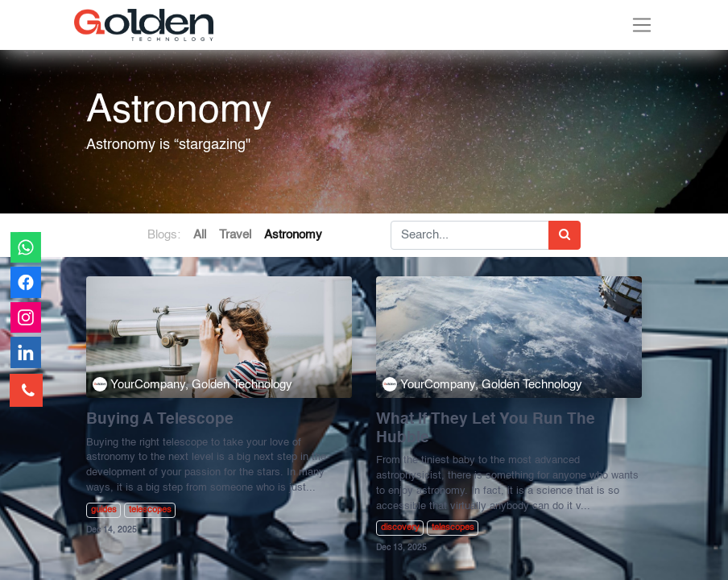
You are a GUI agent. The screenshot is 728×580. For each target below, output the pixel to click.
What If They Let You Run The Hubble (486, 429)
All (200, 235)
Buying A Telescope (160, 420)
